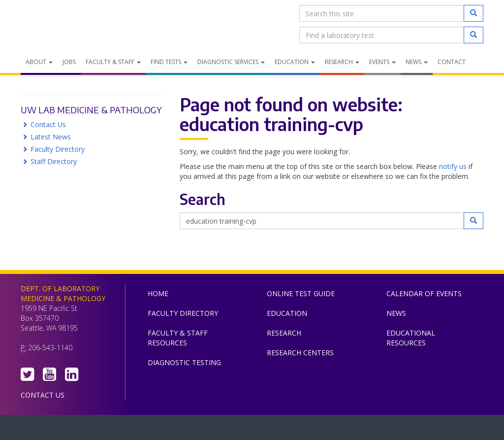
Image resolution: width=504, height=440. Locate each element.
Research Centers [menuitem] (300, 353)
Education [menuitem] (295, 62)
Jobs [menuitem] (69, 62)
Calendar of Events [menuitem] (424, 293)
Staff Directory (54, 161)
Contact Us (48, 124)
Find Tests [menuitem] (169, 62)
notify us (453, 166)
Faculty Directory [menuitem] (183, 313)
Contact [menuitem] (452, 62)
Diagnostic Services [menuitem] (231, 62)
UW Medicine (171, 430)
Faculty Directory (58, 149)
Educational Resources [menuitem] (411, 338)
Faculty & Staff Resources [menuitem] (178, 338)
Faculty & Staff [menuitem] (113, 62)
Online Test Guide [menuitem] (301, 293)
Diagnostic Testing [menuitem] (184, 362)
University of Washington (294, 430)
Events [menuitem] (382, 62)
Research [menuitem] (342, 62)
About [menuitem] (39, 62)
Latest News (51, 137)
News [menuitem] (417, 62)
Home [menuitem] (158, 293)
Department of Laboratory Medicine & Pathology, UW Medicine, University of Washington (71, 24)
